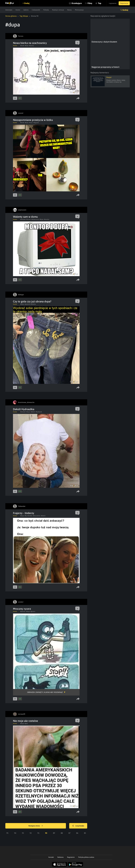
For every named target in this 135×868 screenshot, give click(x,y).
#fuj (26, 516)
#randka (30, 516)
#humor (29, 219)
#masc (31, 123)
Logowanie (113, 3)
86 (77, 833)
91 (38, 833)
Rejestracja (124, 3)
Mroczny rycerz (22, 609)
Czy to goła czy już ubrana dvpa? (32, 301)
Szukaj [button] (125, 10)
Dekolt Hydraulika (24, 409)
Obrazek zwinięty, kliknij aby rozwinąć (45, 692)
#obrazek (23, 219)
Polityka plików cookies (86, 857)
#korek (22, 46)
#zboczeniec (37, 516)
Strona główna (11, 16)
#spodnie (27, 304)
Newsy (69, 10)
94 (15, 833)
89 (54, 833)
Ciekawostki (36, 10)
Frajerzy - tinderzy (24, 513)
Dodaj (27, 3)
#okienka (33, 304)
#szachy (31, 46)
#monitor (47, 219)
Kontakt (51, 857)
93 (23, 833)
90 (46, 833)
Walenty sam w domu (25, 217)
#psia (26, 724)
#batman (23, 611)
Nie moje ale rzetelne (25, 721)
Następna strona (36, 826)
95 (7, 833)
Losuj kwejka (78, 826)
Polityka (46, 10)
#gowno (33, 611)
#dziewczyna (35, 219)
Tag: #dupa (24, 16)
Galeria (26, 10)
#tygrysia (36, 123)
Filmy (90, 3)
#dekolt (33, 412)
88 (62, 833)
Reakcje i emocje (58, 10)
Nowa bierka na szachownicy (30, 43)
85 (85, 833)
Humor (18, 10)
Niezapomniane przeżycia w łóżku (33, 120)
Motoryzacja (79, 10)
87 (70, 833)
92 (31, 833)
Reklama (60, 857)
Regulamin (71, 857)
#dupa (27, 46)
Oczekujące (77, 3)
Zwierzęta (9, 10)
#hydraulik (39, 412)
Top (100, 3)
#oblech (43, 516)
